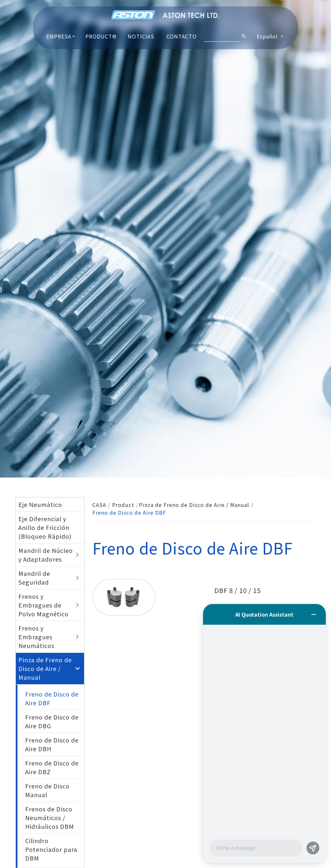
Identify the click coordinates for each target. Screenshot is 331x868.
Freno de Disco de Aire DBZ (52, 767)
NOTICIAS (141, 36)
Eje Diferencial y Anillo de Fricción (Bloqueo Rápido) (45, 527)
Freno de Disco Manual (47, 790)
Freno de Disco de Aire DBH (52, 744)
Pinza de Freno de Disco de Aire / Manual (194, 505)
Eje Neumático (40, 504)
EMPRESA (59, 36)
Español (267, 36)
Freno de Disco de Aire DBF (52, 698)
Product (123, 505)
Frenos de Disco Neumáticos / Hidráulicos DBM (50, 818)
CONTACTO (182, 36)
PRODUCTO (101, 36)
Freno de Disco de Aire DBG (52, 721)
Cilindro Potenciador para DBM (51, 849)
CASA (99, 505)
